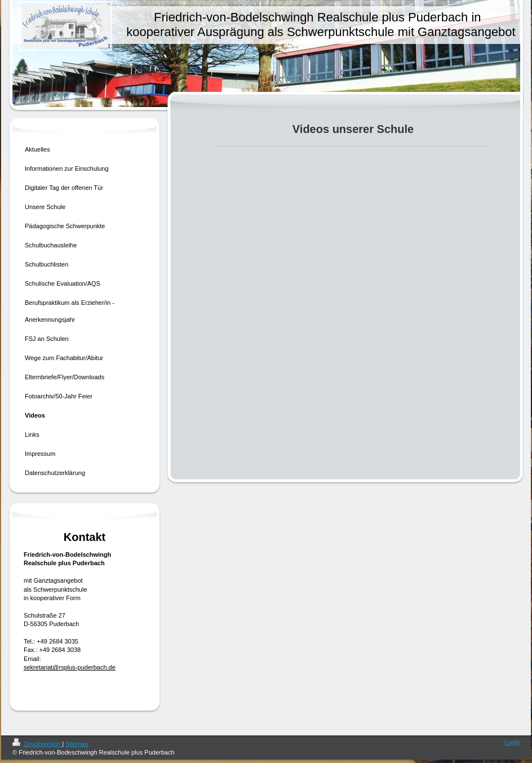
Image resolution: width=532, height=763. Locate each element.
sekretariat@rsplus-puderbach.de (70, 667)
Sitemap (77, 744)
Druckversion (37, 744)
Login (512, 742)
